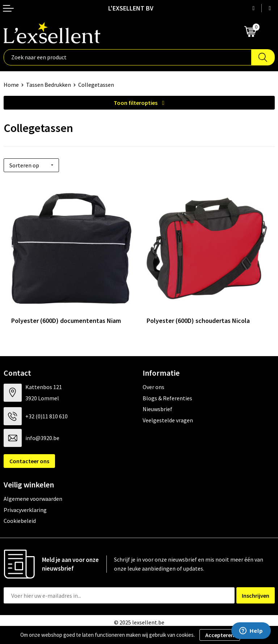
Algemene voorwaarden (33, 499)
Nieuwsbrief (157, 409)
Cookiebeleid (20, 521)
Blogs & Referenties (167, 398)
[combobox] (128, 57)
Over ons (153, 387)
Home (11, 85)
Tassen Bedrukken (49, 85)
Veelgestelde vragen (168, 420)
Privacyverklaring (25, 510)
